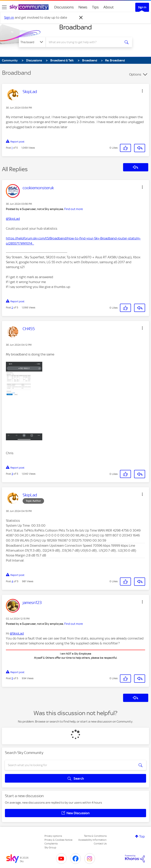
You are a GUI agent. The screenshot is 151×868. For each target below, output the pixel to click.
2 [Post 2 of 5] (12, 307)
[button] (142, 91)
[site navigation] (4, 7)
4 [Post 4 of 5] (12, 581)
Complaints (51, 844)
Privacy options (53, 836)
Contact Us (100, 844)
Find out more (74, 209)
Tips (95, 7)
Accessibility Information (92, 840)
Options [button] (135, 74)
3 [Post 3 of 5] (12, 474)
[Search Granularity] (32, 42)
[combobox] (85, 42)
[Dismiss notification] (81, 18)
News (83, 7)
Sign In (142, 7)
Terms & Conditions (95, 836)
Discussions (64, 7)
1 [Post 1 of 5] (12, 148)
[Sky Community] (29, 7)
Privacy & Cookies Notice (58, 840)
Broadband (75, 27)
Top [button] (142, 836)
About (109, 7)
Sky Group (50, 847)
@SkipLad (13, 219)
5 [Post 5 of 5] (12, 678)
